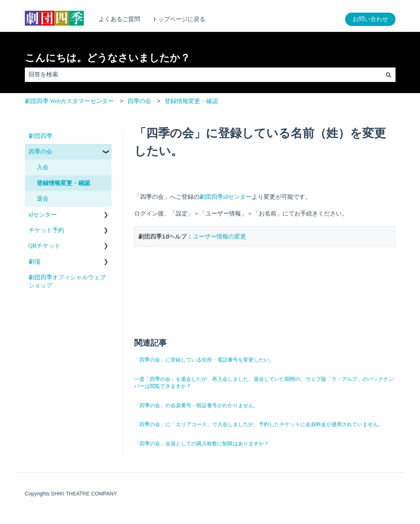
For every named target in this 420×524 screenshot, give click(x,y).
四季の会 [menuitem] (40, 151)
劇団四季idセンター (225, 197)
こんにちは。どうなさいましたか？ (108, 58)
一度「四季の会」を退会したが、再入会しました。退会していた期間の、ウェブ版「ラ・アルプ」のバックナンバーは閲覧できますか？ (264, 383)
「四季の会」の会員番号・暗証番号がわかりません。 (196, 406)
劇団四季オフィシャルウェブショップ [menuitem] (67, 281)
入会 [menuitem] (43, 167)
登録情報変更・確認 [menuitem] (63, 183)
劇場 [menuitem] (34, 262)
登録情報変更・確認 (191, 101)
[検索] (388, 75)
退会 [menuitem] (43, 199)
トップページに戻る (179, 19)
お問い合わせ (370, 19)
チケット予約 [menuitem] (46, 230)
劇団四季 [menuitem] (40, 136)
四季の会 (139, 101)
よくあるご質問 (119, 19)
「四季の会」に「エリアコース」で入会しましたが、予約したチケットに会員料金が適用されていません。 (259, 425)
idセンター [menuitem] (43, 215)
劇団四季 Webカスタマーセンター (70, 101)
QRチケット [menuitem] (44, 246)
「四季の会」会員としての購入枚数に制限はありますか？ (202, 444)
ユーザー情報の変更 (219, 237)
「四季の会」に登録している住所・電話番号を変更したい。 (204, 360)
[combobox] (203, 75)
